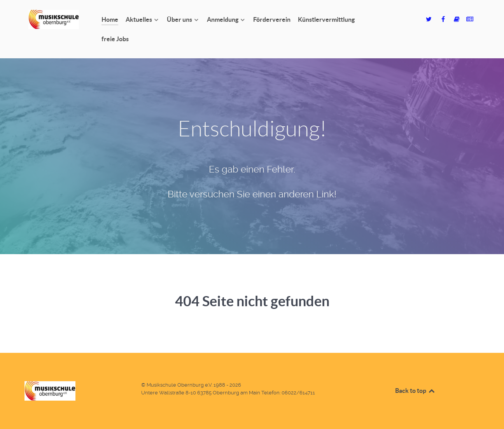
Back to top (415, 391)
